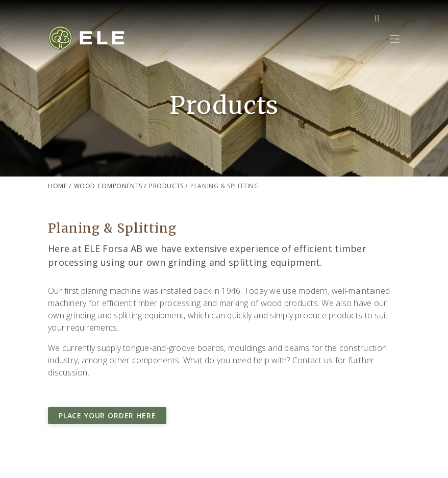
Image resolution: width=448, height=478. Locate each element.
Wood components (108, 186)
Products (166, 186)
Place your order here (107, 416)
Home (57, 186)
